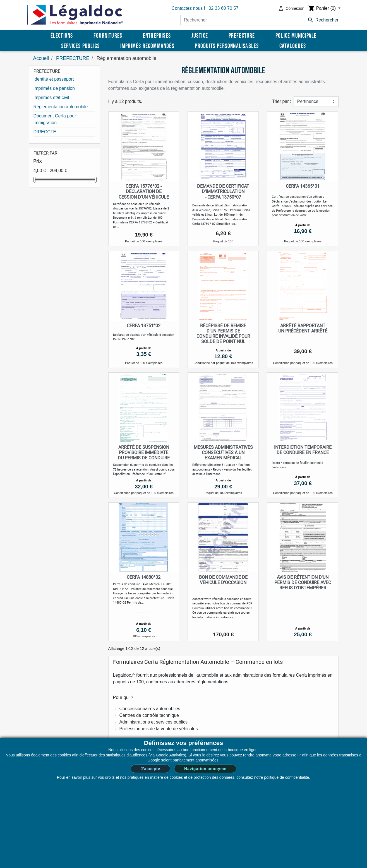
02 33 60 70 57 (223, 8)
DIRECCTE (45, 132)
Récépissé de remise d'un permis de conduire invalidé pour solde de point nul (223, 334)
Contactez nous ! (188, 8)
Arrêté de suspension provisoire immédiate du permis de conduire (144, 453)
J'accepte (150, 769)
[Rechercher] (261, 20)
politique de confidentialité (286, 777)
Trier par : (282, 101)
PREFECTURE (47, 71)
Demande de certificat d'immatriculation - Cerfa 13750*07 (223, 191)
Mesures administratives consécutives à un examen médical (223, 453)
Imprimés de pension (54, 88)
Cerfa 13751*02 (144, 326)
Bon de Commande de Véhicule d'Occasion (223, 580)
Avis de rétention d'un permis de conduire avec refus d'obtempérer (303, 583)
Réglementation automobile (61, 107)
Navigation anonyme (205, 769)
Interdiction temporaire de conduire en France (303, 450)
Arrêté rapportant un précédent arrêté (303, 328)
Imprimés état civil (51, 97)
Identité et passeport (54, 79)
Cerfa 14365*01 (303, 186)
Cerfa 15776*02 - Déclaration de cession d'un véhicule (144, 191)
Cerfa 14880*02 (144, 577)
